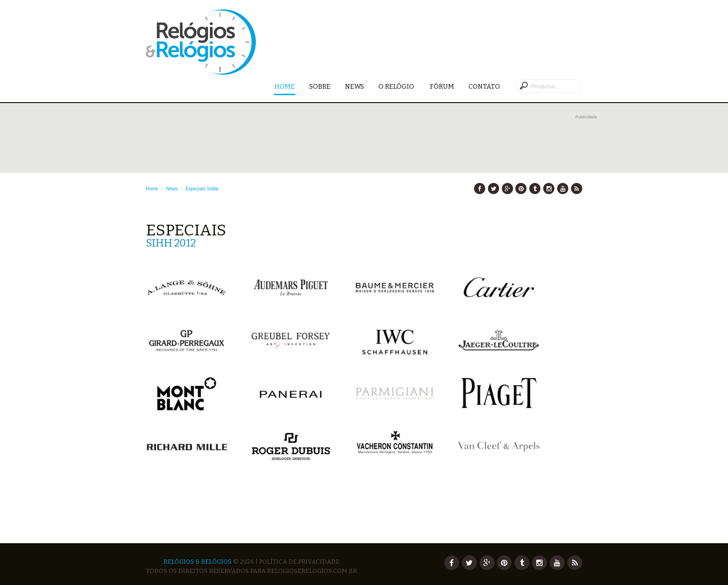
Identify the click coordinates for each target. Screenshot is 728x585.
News (354, 87)
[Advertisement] (371, 143)
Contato (484, 87)
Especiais (196, 189)
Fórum (442, 87)
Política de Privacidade (299, 562)
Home (285, 87)
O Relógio (397, 87)
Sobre (320, 87)
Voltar (213, 189)
